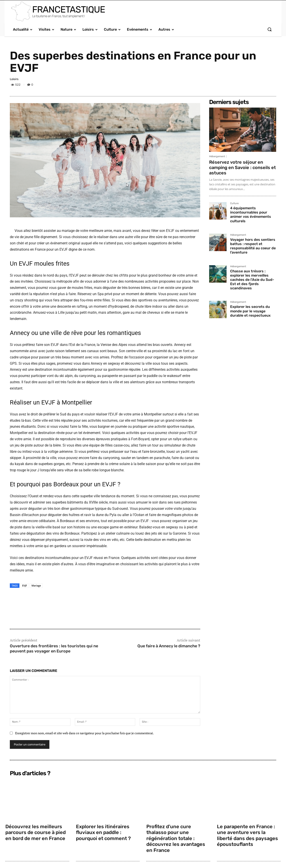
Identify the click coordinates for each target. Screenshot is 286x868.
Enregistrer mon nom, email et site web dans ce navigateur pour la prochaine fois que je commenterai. (84, 733)
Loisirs (14, 79)
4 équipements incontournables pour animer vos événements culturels (251, 215)
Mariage (36, 585)
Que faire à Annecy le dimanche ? (169, 646)
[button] (269, 29)
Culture (234, 203)
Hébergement (217, 156)
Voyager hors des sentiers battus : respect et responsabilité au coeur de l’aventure (253, 246)
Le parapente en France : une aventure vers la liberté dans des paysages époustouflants (248, 835)
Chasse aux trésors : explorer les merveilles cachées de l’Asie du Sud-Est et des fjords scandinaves (252, 280)
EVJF (25, 585)
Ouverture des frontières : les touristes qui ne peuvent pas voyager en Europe (54, 649)
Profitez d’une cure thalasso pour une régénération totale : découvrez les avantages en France (176, 838)
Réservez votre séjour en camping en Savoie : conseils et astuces (243, 167)
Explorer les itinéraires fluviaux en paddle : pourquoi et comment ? (104, 832)
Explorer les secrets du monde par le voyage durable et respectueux (250, 311)
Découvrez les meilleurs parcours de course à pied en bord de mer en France (36, 832)
